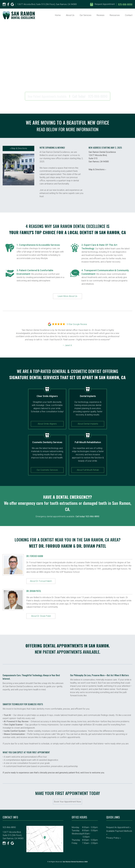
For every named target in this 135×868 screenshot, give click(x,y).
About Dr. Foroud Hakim (41, 581)
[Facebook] (8, 4)
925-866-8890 (125, 4)
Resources (115, 15)
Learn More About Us (67, 296)
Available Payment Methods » (119, 833)
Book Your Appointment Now (67, 802)
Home (58, 15)
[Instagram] (4, 4)
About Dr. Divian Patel (41, 616)
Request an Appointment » (118, 827)
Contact (129, 15)
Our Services (85, 15)
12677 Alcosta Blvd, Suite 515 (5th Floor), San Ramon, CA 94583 (47, 4)
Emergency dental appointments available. (67, 516)
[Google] (12, 4)
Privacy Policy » (114, 838)
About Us (70, 15)
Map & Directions (18, 148)
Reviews (101, 15)
